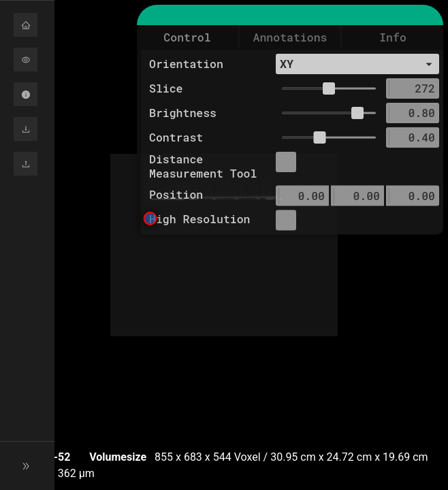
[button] (27, 25)
